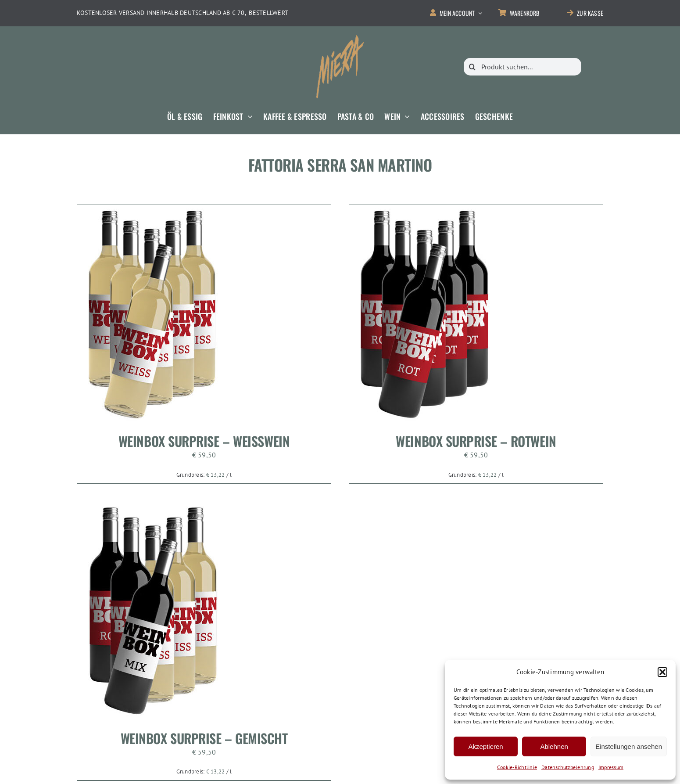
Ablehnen (554, 746)
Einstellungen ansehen (629, 746)
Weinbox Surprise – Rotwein (476, 441)
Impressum (611, 767)
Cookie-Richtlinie (517, 767)
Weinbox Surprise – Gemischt (204, 738)
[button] (662, 672)
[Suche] (472, 67)
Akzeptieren (485, 746)
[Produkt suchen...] (523, 67)
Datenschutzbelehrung (568, 767)
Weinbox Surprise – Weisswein (204, 441)
